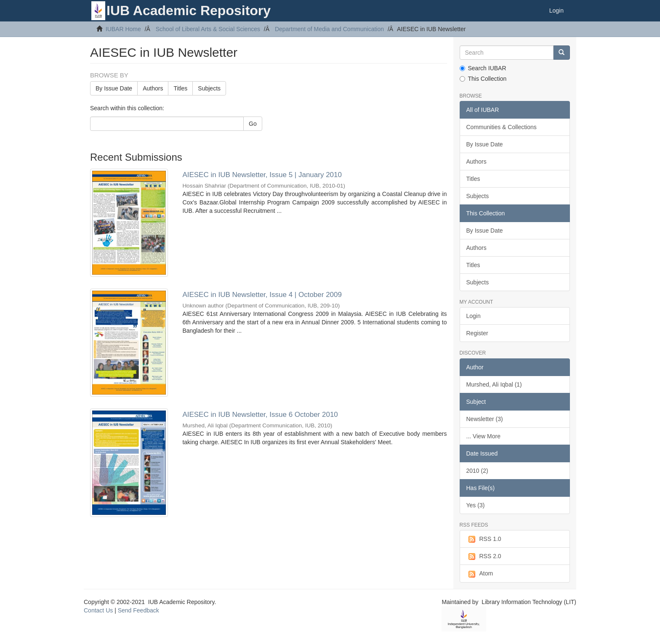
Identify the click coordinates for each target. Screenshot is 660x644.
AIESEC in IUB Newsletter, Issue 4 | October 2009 (262, 295)
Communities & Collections (502, 127)
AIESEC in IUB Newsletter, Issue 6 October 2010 (260, 415)
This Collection (483, 79)
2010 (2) (477, 471)
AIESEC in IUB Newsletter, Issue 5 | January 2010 (262, 175)
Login (474, 316)
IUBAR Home (123, 29)
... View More (483, 436)
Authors (153, 88)
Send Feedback (138, 610)
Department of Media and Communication (329, 29)
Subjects (209, 88)
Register (477, 333)
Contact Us (98, 610)
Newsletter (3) (485, 419)
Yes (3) (476, 505)
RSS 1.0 (484, 539)
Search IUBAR (483, 68)
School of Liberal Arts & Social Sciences (208, 29)
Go (253, 124)
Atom (480, 574)
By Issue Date (114, 88)
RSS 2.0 (484, 557)
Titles (180, 88)
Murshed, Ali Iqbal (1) (494, 384)
